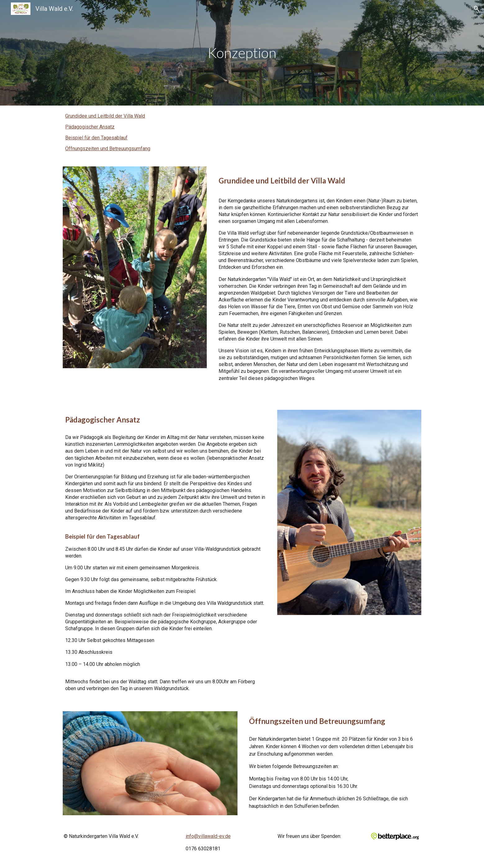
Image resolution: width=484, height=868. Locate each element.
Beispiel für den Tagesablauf (96, 138)
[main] (242, 53)
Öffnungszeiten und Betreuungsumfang (108, 149)
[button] (477, 9)
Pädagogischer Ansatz (90, 127)
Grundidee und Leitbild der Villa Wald (105, 116)
